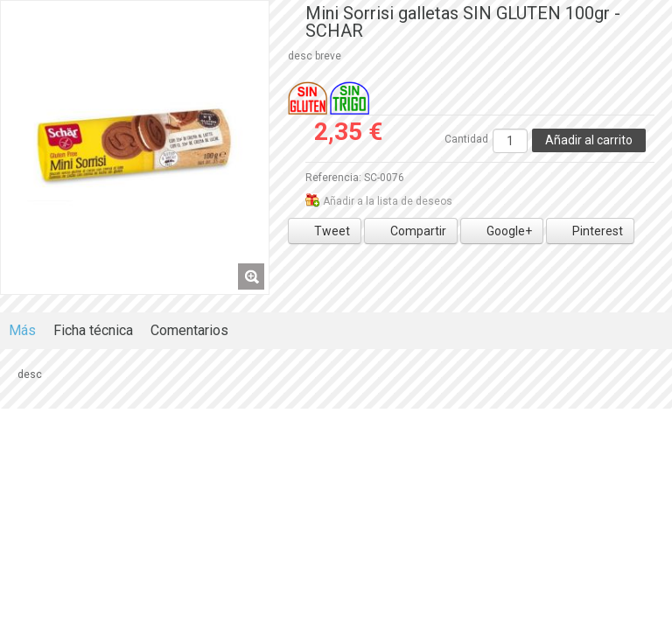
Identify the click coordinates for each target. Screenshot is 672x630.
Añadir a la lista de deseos (388, 201)
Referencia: (333, 178)
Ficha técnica (93, 330)
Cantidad (466, 139)
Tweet (325, 231)
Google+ (502, 231)
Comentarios (189, 330)
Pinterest (590, 231)
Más (22, 330)
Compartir (411, 231)
